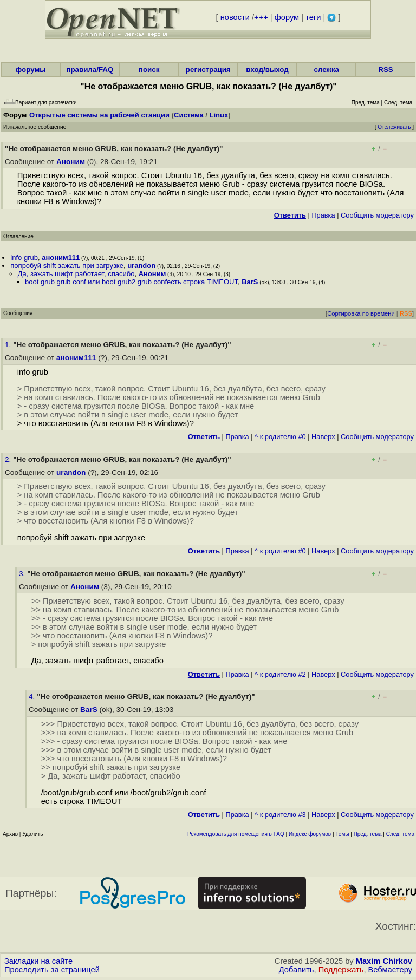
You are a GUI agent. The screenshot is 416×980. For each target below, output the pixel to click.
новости (235, 17)
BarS (250, 282)
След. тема (400, 834)
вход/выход (267, 70)
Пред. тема (368, 834)
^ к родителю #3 (280, 815)
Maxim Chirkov (384, 961)
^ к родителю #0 (280, 437)
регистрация (208, 70)
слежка (327, 70)
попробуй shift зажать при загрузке (67, 266)
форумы (31, 70)
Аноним (71, 162)
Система (189, 115)
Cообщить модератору (377, 215)
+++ (261, 17)
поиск (149, 70)
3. (23, 574)
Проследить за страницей (52, 970)
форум (287, 17)
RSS (385, 70)
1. (9, 345)
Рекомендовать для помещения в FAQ (236, 834)
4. (33, 697)
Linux (219, 115)
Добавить (297, 970)
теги (313, 17)
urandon (141, 266)
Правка (323, 215)
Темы (342, 834)
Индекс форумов (310, 834)
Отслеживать (394, 127)
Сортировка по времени (361, 313)
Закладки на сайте (38, 961)
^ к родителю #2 (280, 674)
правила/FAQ (90, 70)
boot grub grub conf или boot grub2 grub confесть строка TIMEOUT (131, 282)
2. (9, 459)
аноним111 (61, 257)
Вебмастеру (390, 970)
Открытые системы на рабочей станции (99, 115)
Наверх (323, 437)
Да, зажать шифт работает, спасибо (76, 274)
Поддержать (341, 970)
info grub (24, 257)
